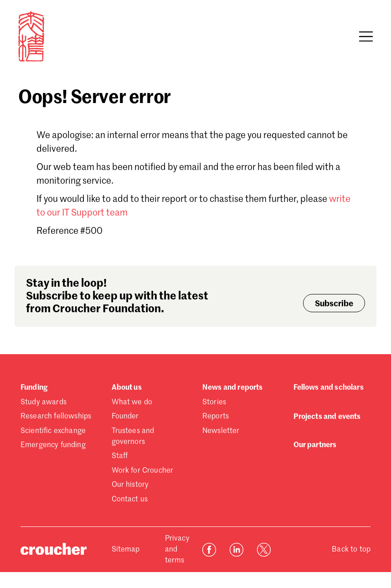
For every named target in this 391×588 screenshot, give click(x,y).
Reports (216, 417)
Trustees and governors (133, 437)
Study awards (44, 402)
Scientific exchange (53, 431)
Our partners (315, 445)
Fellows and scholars (329, 388)
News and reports (233, 388)
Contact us (130, 500)
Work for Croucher (143, 471)
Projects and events (327, 417)
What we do (132, 402)
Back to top (351, 550)
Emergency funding (53, 445)
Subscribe (334, 304)
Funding (34, 388)
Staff (120, 456)
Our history (130, 485)
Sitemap (126, 550)
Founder (125, 417)
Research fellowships (56, 417)
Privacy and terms (177, 550)
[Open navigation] (366, 36)
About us (127, 388)
